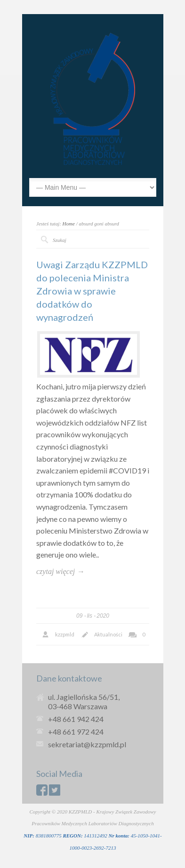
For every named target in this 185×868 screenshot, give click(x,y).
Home (69, 224)
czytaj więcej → (60, 571)
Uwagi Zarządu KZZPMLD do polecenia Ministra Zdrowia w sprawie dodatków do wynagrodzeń (92, 291)
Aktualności (108, 634)
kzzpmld (65, 634)
